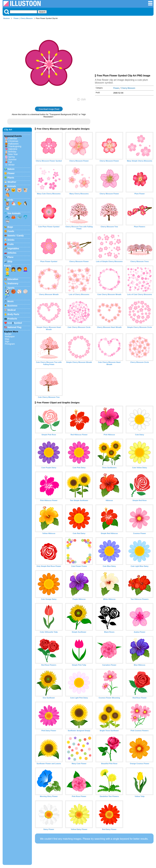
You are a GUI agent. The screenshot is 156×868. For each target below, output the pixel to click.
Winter (12, 165)
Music (11, 301)
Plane (10, 257)
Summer (12, 159)
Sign (7, 341)
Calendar (13, 139)
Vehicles (12, 253)
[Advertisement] (124, 47)
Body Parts (13, 314)
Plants (11, 178)
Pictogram (10, 344)
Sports (11, 288)
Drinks (11, 240)
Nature (11, 169)
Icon (10, 323)
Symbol (18, 323)
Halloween (13, 144)
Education (13, 279)
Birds (10, 200)
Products (12, 319)
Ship (10, 261)
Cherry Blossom (27, 18)
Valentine (13, 149)
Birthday (12, 152)
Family (8, 266)
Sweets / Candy (16, 236)
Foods (11, 231)
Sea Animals (14, 213)
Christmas (13, 141)
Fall (10, 162)
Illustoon (7, 18)
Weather (12, 182)
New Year (13, 154)
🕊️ (7, 208)
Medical (12, 310)
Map (7, 339)
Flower (16, 18)
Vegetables (13, 249)
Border (8, 334)
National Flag (14, 327)
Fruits (11, 244)
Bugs (10, 227)
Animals (12, 186)
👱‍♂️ (7, 274)
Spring (12, 157)
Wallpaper (10, 336)
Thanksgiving (15, 146)
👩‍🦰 (25, 269)
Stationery (13, 283)
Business (12, 306)
